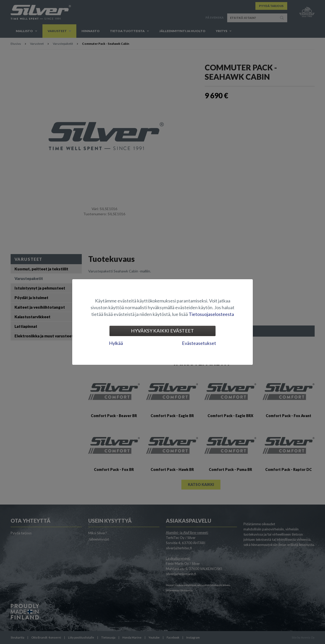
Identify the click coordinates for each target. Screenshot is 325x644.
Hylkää (116, 343)
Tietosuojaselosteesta (211, 314)
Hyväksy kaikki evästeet (162, 331)
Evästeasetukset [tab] (199, 343)
